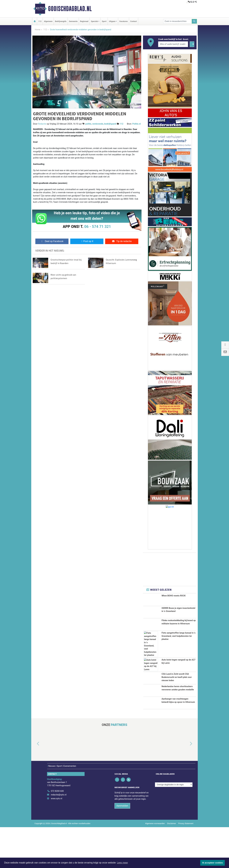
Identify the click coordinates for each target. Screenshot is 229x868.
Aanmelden (122, 847)
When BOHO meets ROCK (174, 596)
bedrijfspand (110, 124)
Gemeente (73, 21)
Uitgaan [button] (112, 21)
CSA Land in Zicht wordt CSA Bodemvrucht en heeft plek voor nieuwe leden (177, 687)
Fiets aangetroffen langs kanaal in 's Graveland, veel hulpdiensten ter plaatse (178, 646)
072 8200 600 (57, 832)
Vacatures (124, 21)
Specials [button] (94, 21)
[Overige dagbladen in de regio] (174, 825)
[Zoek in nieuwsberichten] (178, 21)
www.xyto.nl (56, 839)
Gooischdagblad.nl (70, 9)
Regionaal (84, 21)
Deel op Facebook (52, 241)
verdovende (98, 124)
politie (88, 124)
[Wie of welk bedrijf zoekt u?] (173, 44)
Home (38, 30)
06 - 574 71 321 (98, 227)
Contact (134, 21)
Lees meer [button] (122, 863)
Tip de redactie (122, 241)
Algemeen (48, 21)
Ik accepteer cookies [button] (213, 863)
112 (40, 21)
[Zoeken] (194, 21)
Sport (104, 21)
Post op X (87, 241)
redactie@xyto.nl (59, 836)
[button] (35, 785)
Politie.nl (136, 124)
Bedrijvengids (61, 21)
